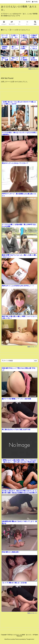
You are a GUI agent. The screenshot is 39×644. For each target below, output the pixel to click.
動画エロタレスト (34, 69)
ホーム (5, 30)
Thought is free (30, 639)
